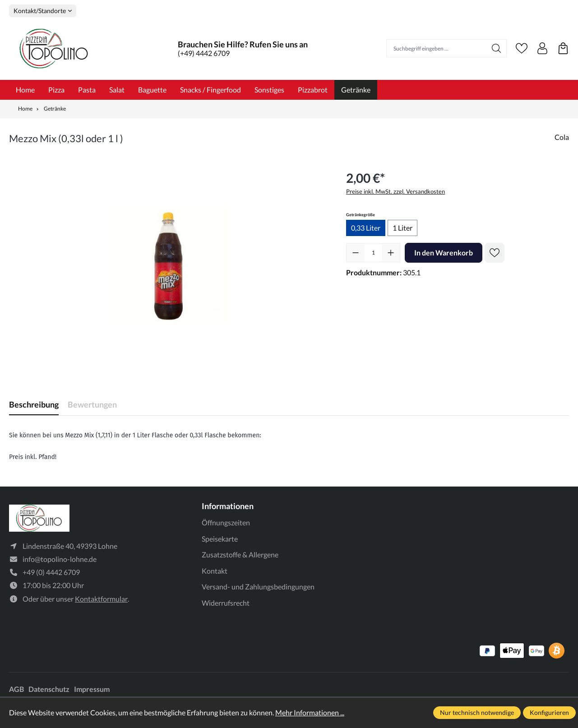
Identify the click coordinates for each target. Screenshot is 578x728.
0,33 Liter (366, 228)
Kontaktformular (101, 599)
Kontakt (215, 571)
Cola (562, 137)
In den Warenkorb (444, 253)
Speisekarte (220, 539)
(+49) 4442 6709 (204, 53)
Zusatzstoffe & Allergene (240, 554)
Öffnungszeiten (226, 522)
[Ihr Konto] (542, 48)
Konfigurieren (549, 712)
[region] (169, 265)
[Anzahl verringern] (356, 253)
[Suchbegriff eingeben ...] (437, 48)
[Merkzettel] (522, 48)
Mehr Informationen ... (310, 712)
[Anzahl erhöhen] (391, 253)
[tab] (34, 405)
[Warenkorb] (563, 48)
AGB (16, 689)
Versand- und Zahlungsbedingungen (258, 587)
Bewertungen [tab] (92, 404)
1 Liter (402, 228)
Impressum (92, 689)
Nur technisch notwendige (477, 712)
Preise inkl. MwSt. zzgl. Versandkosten (395, 191)
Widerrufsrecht (226, 603)
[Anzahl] (373, 253)
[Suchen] (497, 48)
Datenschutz (49, 689)
